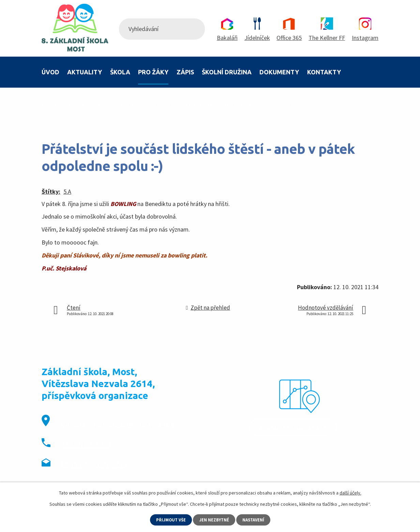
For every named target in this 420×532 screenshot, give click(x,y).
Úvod (50, 72)
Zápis (185, 72)
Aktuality (85, 72)
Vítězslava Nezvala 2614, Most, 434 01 (117, 424)
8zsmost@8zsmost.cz (94, 464)
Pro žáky (153, 72)
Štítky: (51, 191)
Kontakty (324, 72)
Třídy (104, 105)
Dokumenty (279, 72)
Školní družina (227, 72)
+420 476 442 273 (86, 444)
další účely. (350, 492)
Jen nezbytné (214, 519)
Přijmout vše (169, 519)
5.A (67, 191)
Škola (120, 72)
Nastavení (255, 519)
